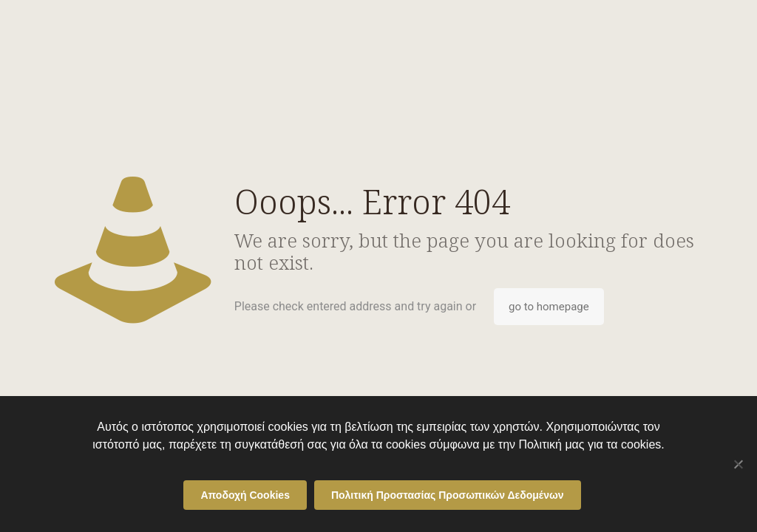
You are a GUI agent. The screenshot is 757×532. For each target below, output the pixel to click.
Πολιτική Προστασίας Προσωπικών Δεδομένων (448, 495)
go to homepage (549, 307)
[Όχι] (739, 464)
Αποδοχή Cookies (245, 495)
